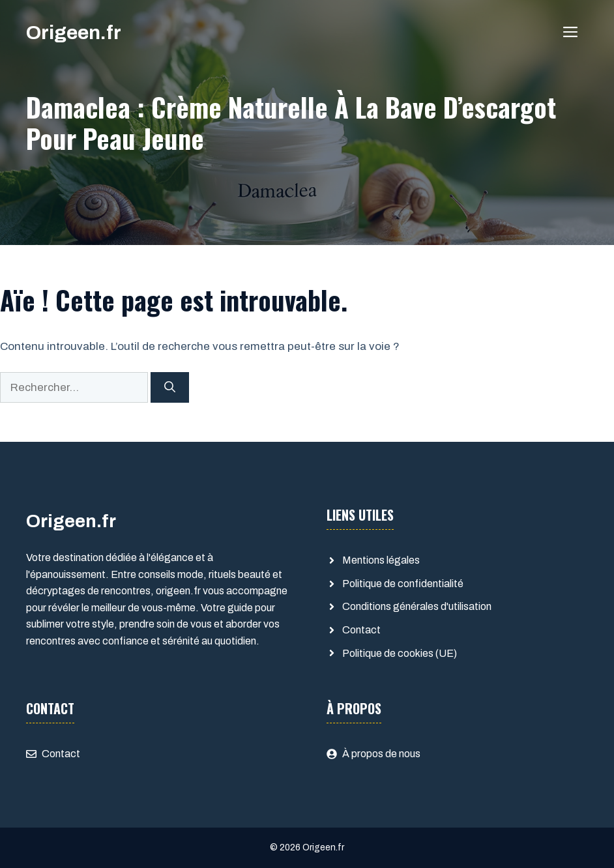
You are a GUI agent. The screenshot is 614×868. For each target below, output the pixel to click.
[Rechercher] (170, 388)
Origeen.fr (74, 33)
